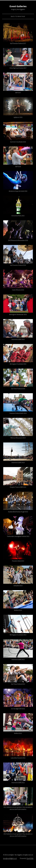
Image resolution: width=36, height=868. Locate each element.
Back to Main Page (18, 16)
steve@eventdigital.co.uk (10, 858)
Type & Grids (30, 858)
